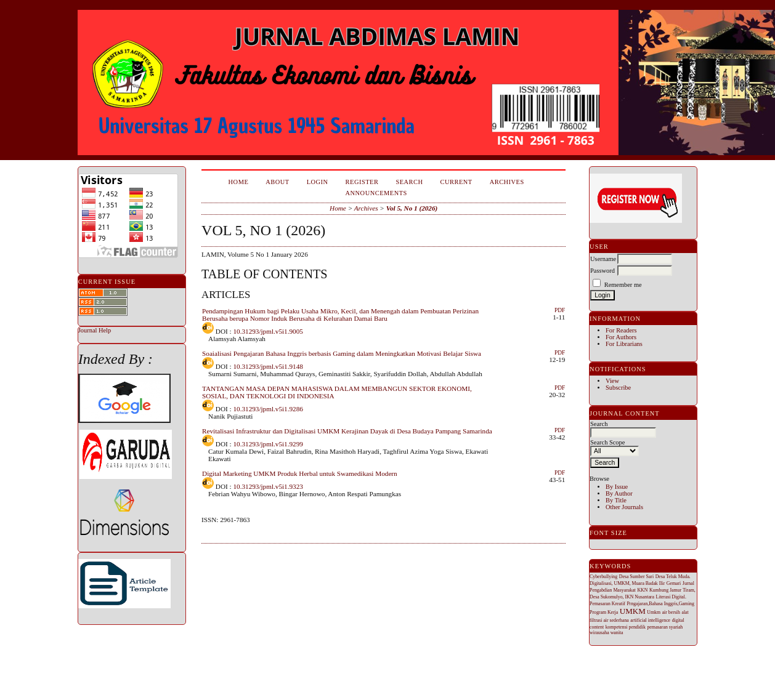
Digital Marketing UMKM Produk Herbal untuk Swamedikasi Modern (300, 473)
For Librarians (624, 344)
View (612, 381)
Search (409, 182)
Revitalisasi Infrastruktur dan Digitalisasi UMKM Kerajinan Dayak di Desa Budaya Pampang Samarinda (347, 431)
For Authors (621, 337)
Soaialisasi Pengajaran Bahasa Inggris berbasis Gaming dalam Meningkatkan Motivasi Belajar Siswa (342, 353)
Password (603, 271)
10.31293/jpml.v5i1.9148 (268, 366)
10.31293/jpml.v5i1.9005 (268, 331)
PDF (560, 310)
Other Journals (624, 507)
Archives (507, 182)
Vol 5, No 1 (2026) (412, 208)
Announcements (376, 193)
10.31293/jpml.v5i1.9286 (268, 409)
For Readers (621, 330)
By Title (616, 500)
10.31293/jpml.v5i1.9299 (268, 444)
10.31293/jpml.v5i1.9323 (268, 486)
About (277, 182)
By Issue (617, 487)
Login (318, 182)
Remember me (623, 285)
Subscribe (618, 388)
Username (603, 259)
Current (456, 182)
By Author (619, 493)
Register (362, 182)
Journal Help (95, 330)
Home (239, 182)
